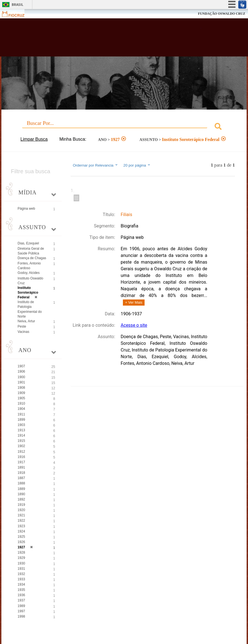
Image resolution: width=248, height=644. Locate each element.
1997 (21, 611)
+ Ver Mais (134, 302)
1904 (21, 409)
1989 (21, 606)
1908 (21, 388)
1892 (21, 499)
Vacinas (23, 332)
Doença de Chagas (32, 258)
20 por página (137, 165)
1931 (21, 569)
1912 (21, 452)
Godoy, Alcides (28, 273)
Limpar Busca (34, 139)
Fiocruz (17, 14)
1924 (21, 531)
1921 (21, 515)
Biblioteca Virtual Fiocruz (107, 39)
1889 (21, 489)
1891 (21, 467)
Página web (26, 209)
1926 (21, 542)
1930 (21, 563)
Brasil (18, 5)
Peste (22, 326)
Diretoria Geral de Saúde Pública (31, 251)
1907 (21, 366)
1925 (21, 537)
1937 (21, 600)
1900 (21, 377)
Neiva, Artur (26, 321)
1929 (21, 558)
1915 (21, 441)
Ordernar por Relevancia (96, 165)
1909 (21, 393)
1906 (21, 371)
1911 (21, 414)
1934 (21, 584)
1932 (21, 574)
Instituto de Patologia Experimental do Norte (30, 309)
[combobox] (124, 127)
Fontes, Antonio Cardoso (29, 266)
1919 (21, 505)
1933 (21, 579)
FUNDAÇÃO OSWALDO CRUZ (222, 14)
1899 (21, 420)
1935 (21, 590)
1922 (21, 521)
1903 (21, 425)
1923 (21, 526)
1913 (21, 430)
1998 (21, 616)
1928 (21, 553)
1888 (21, 483)
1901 (21, 382)
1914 (21, 435)
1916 (21, 457)
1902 (21, 446)
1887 (21, 478)
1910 (21, 403)
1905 (21, 398)
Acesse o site (134, 325)
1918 (21, 473)
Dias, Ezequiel (28, 243)
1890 (21, 494)
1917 (21, 462)
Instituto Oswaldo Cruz (30, 281)
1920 (21, 510)
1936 (21, 595)
